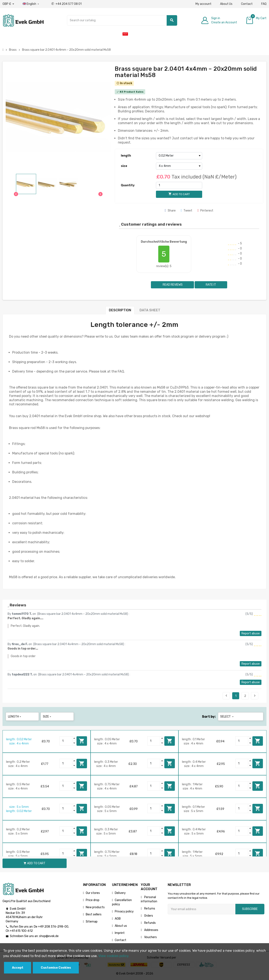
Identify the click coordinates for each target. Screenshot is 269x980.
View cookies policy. (114, 956)
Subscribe (250, 909)
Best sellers (94, 914)
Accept (18, 968)
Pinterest (205, 211)
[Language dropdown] (31, 4)
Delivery (120, 893)
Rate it (211, 285)
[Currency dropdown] (8, 4)
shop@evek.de (49, 936)
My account (203, 4)
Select (227, 717)
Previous (226, 696)
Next (255, 696)
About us (121, 926)
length (126, 156)
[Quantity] (179, 185)
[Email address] (202, 909)
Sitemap (92, 922)
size (124, 166)
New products (95, 907)
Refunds (150, 923)
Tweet (187, 211)
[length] (179, 156)
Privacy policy (124, 911)
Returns (149, 909)
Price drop (93, 900)
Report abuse (251, 633)
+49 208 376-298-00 (53, 927)
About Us (226, 4)
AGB (118, 919)
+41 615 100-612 (21, 931)
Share (170, 211)
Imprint (120, 933)
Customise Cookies (56, 968)
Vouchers (150, 937)
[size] (179, 166)
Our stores (93, 893)
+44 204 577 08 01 (66, 4)
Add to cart (82, 741)
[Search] (122, 20)
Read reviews (172, 285)
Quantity (128, 185)
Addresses (151, 930)
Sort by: (209, 717)
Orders (148, 916)
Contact (247, 4)
